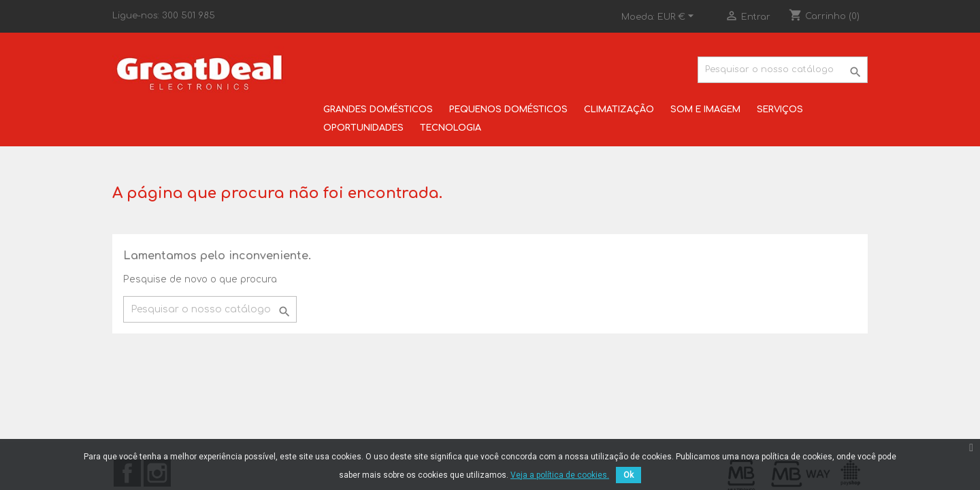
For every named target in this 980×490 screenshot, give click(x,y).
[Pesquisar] (783, 70)
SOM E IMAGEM (705, 110)
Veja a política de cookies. (560, 475)
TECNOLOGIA (451, 128)
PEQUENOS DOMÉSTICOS (508, 110)
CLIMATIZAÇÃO (619, 110)
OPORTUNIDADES (363, 128)
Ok (628, 475)
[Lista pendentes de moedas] (677, 17)
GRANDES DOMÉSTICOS (378, 110)
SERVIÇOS (780, 110)
